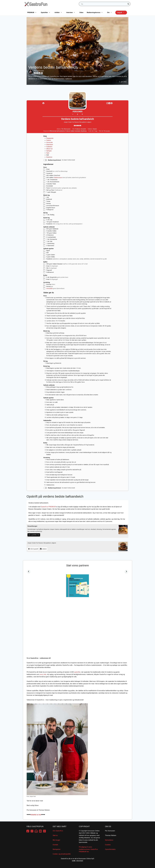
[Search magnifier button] (128, 4)
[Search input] (104, 4)
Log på (122, 13)
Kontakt (55, 845)
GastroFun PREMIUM (48, 507)
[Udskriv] (43, 103)
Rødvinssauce (58, 178)
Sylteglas (49, 151)
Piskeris (49, 140)
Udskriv (43, 549)
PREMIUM (33, 13)
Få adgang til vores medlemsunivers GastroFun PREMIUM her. (88, 849)
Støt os (55, 835)
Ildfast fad (49, 149)
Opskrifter (46, 13)
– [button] (73, 114)
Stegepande (50, 138)
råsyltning (84, 131)
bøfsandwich (61, 131)
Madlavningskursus (96, 13)
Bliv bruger (56, 840)
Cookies (108, 845)
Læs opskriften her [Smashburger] (34, 535)
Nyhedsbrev (109, 840)
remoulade (49, 288)
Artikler (59, 13)
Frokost (68, 131)
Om (110, 13)
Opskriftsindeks (110, 849)
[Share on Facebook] (110, 103)
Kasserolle (49, 142)
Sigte (48, 153)
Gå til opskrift (33, 549)
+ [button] (82, 114)
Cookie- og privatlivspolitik (62, 854)
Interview (72, 13)
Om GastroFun (58, 831)
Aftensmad (53, 131)
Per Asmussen (39, 71)
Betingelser (57, 849)
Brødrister (49, 157)
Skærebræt (50, 145)
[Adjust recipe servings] (77, 114)
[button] (112, 103)
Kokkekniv (49, 147)
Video (81, 12)
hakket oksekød (75, 131)
